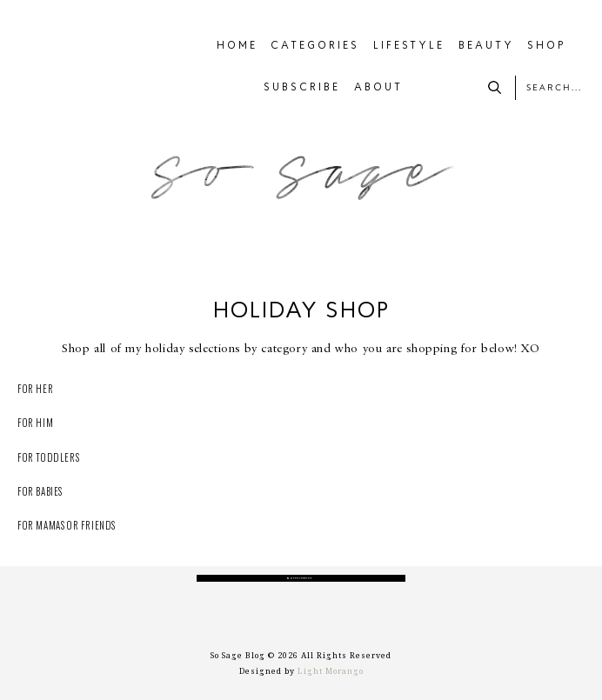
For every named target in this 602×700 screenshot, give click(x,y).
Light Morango (331, 671)
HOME (237, 46)
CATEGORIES (315, 46)
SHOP (547, 46)
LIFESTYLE (409, 46)
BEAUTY (486, 46)
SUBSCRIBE (302, 88)
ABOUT (378, 88)
